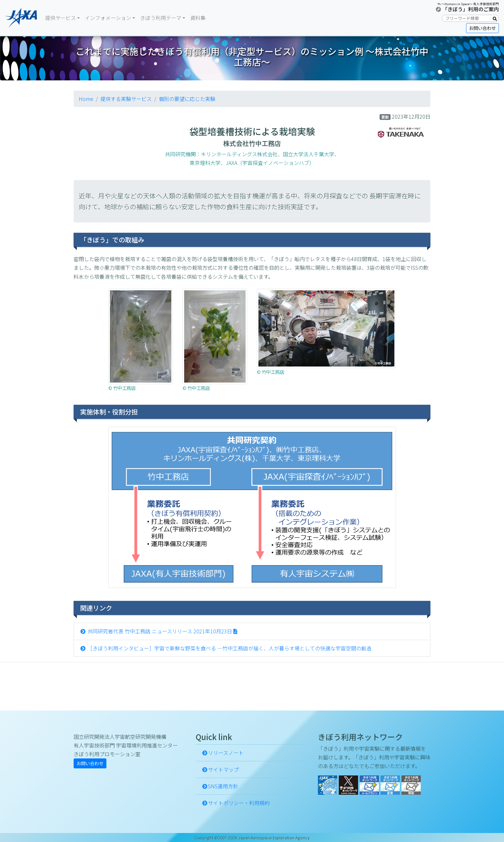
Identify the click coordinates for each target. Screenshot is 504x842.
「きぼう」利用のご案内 (471, 9)
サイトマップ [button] (223, 769)
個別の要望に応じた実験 (187, 99)
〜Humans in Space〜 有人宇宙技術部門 (470, 4)
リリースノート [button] (226, 753)
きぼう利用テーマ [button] (161, 18)
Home (86, 99)
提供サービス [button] (60, 18)
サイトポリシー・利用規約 (239, 803)
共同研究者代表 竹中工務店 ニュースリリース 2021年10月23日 (160, 631)
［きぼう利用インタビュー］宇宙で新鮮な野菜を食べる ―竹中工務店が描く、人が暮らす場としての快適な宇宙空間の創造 (229, 648)
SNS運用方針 (223, 786)
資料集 (198, 18)
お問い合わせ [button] (482, 28)
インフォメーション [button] (108, 18)
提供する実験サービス (126, 99)
